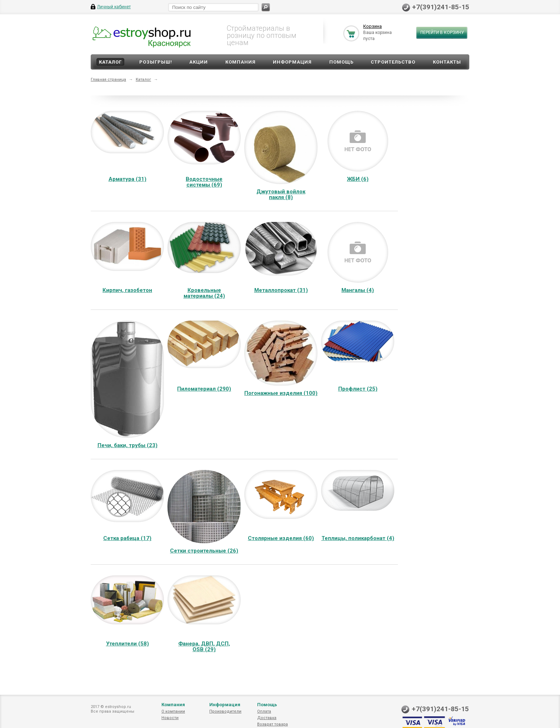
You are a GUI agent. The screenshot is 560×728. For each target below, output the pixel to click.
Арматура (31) (127, 179)
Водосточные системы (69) (204, 182)
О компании (173, 711)
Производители (225, 711)
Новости (170, 718)
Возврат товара (272, 724)
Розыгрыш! (156, 62)
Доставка (267, 718)
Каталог (110, 62)
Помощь (341, 62)
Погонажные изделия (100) (281, 393)
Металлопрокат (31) (281, 290)
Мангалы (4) (358, 290)
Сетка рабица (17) (127, 538)
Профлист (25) (358, 389)
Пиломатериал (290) (204, 389)
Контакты (447, 62)
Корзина (372, 26)
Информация (292, 62)
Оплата (264, 711)
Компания (241, 62)
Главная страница (108, 80)
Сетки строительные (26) (204, 551)
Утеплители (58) (127, 644)
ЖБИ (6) (358, 179)
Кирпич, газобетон (127, 290)
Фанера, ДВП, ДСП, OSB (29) (204, 647)
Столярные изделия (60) (281, 538)
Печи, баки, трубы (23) (127, 445)
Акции (199, 62)
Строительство (393, 62)
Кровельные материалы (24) (204, 293)
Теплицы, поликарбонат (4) (358, 538)
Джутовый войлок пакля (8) (281, 194)
